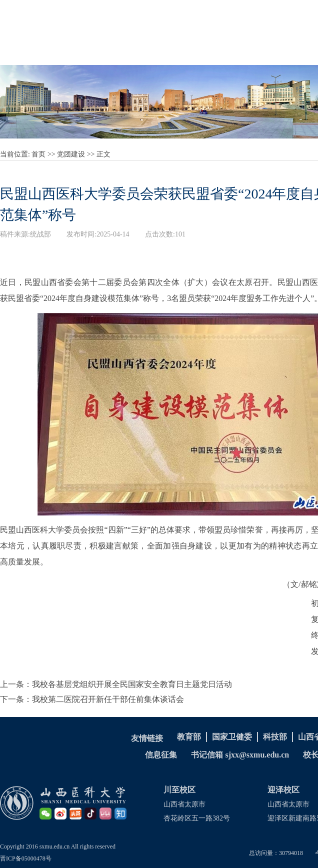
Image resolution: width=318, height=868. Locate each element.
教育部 (189, 737)
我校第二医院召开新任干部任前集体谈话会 (108, 699)
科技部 (275, 737)
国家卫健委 (232, 737)
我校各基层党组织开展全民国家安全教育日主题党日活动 (132, 684)
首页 (38, 154)
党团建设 (71, 154)
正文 (103, 154)
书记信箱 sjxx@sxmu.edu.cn (240, 755)
